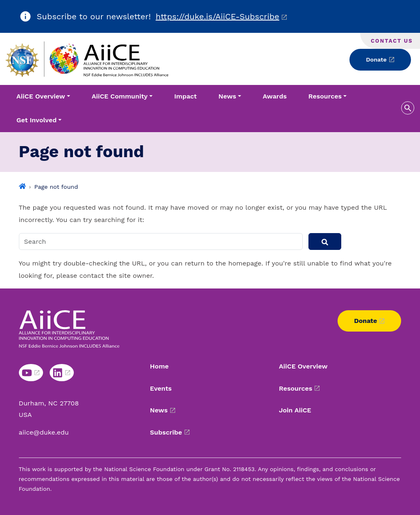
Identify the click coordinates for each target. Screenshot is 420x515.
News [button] (227, 96)
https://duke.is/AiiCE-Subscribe (218, 16)
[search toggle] (408, 108)
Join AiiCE (295, 410)
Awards (275, 96)
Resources (296, 388)
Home (160, 366)
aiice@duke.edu (44, 432)
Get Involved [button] (37, 120)
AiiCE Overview (303, 366)
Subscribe (166, 432)
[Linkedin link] (62, 373)
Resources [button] (325, 96)
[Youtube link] (31, 373)
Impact (186, 96)
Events (161, 388)
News (159, 410)
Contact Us (392, 41)
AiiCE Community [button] (119, 96)
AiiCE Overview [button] (41, 96)
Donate (376, 60)
